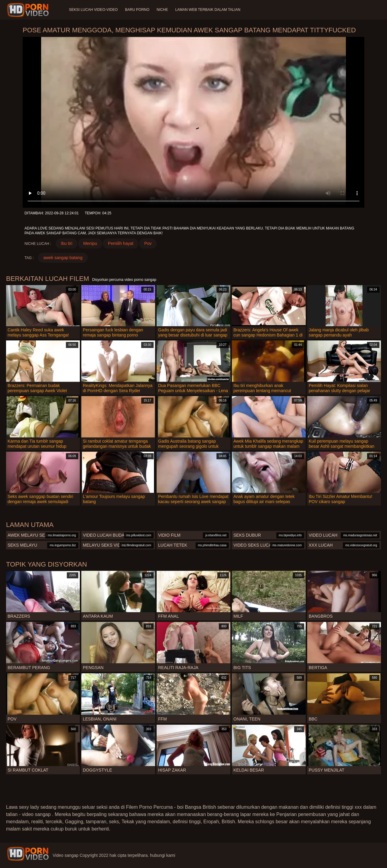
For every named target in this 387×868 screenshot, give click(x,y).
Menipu (90, 243)
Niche (162, 10)
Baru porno (137, 10)
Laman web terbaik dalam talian (208, 10)
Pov (148, 243)
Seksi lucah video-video (93, 10)
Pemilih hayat (121, 243)
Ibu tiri (67, 243)
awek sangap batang (63, 258)
